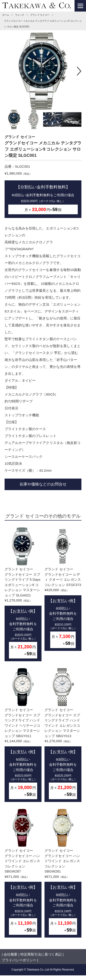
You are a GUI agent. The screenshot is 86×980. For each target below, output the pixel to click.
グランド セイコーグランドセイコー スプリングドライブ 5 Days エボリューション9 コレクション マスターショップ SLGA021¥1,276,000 (23, 594)
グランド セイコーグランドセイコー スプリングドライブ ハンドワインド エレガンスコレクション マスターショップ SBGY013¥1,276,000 (63, 735)
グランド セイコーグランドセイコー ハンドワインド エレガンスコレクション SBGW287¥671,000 (23, 873)
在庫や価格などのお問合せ (43, 484)
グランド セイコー (40, 15)
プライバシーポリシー (19, 960)
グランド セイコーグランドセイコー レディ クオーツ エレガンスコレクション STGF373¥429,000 (63, 589)
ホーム (6, 15)
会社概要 (11, 954)
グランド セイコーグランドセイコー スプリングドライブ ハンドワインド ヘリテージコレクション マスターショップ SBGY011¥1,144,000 (23, 735)
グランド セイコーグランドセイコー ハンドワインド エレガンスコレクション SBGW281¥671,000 (63, 873)
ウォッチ (20, 15)
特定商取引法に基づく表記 (41, 954)
